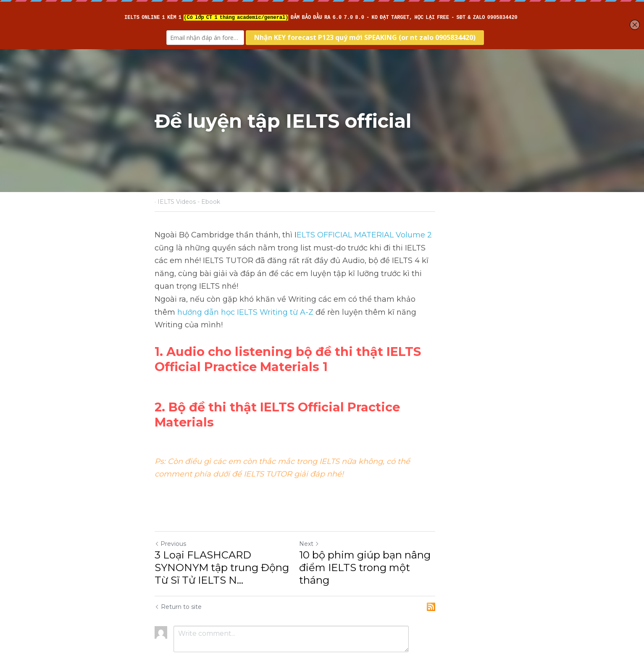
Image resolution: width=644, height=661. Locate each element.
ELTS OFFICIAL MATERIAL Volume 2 (365, 235)
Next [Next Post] (336, 503)
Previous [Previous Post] (171, 503)
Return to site (179, 566)
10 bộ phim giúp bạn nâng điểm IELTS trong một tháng (407, 520)
